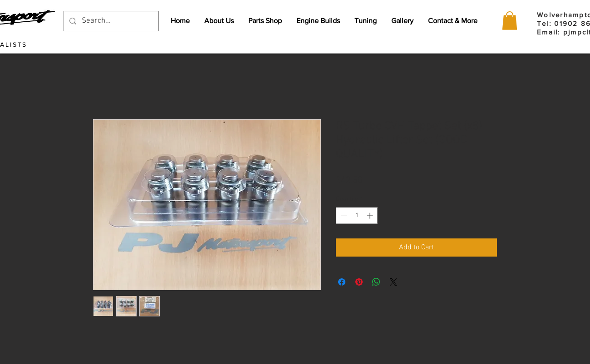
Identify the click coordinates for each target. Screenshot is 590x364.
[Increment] (371, 216)
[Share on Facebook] (342, 282)
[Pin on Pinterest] (359, 282)
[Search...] (111, 21)
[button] (510, 21)
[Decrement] (343, 216)
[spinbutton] (357, 216)
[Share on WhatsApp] (376, 282)
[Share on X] (393, 282)
